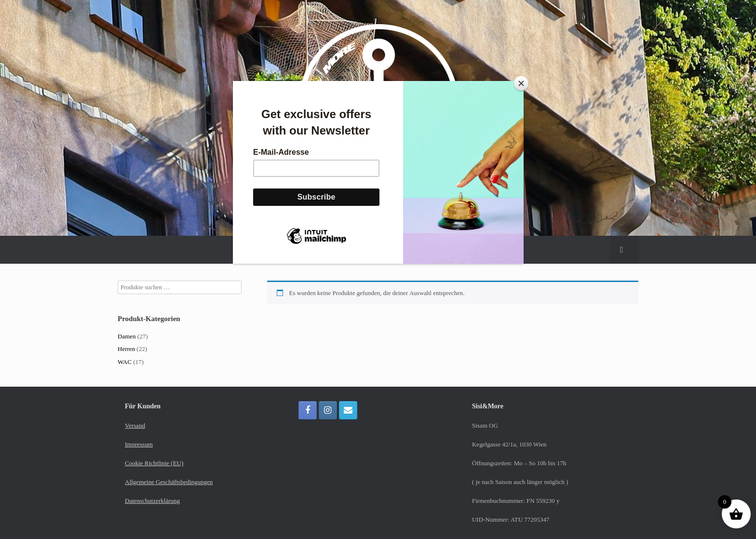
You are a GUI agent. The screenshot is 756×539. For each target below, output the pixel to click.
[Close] (521, 83)
